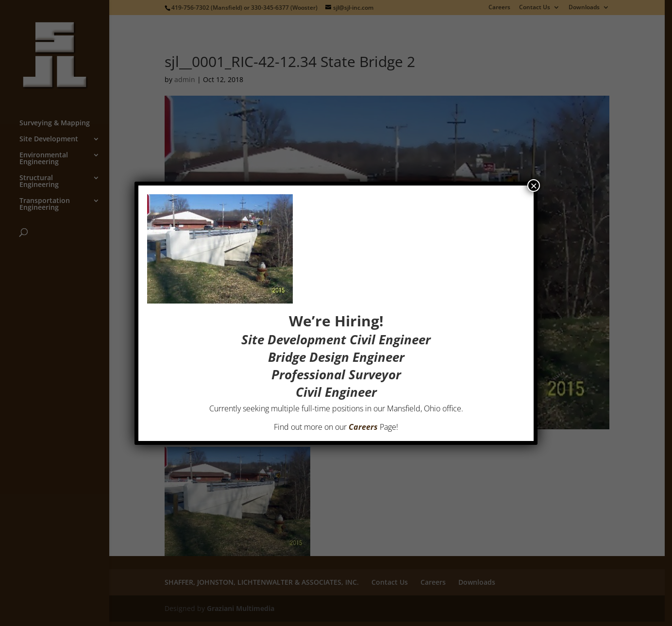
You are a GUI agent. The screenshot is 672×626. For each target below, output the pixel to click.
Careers (363, 427)
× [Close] (534, 186)
